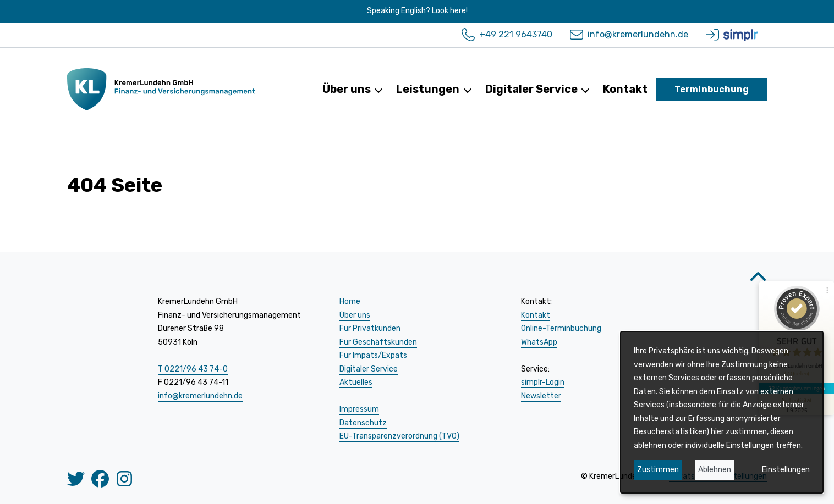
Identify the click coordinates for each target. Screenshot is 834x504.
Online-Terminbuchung (561, 328)
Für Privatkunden (370, 328)
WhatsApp (539, 342)
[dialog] (722, 412)
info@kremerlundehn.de (629, 35)
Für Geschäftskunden (378, 342)
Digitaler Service (537, 89)
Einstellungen (786, 470)
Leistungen (434, 89)
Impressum (359, 409)
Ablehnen (715, 470)
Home (350, 301)
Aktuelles (356, 382)
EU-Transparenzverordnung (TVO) (399, 436)
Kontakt (625, 89)
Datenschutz (363, 423)
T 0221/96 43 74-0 (193, 369)
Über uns (353, 89)
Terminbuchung (712, 89)
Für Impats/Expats (373, 355)
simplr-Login (543, 382)
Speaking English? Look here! (417, 11)
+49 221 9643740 (507, 35)
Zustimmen (658, 470)
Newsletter (541, 396)
